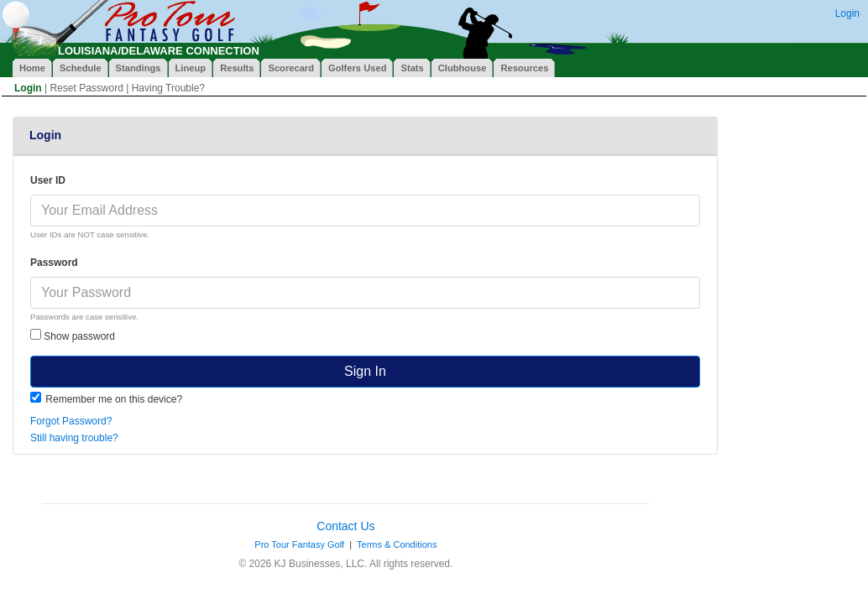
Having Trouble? (168, 88)
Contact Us (345, 526)
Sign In (365, 371)
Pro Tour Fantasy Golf (299, 544)
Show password (73, 336)
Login (847, 13)
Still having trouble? (74, 438)
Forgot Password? (71, 421)
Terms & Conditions (397, 544)
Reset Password (86, 88)
